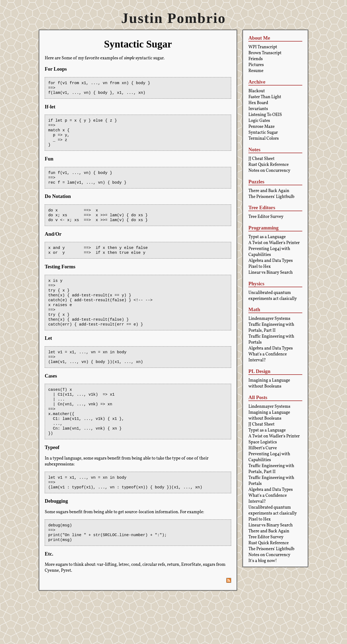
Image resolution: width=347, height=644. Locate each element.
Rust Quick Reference (269, 165)
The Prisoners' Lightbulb (271, 197)
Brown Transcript (265, 53)
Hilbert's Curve (263, 448)
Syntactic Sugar (263, 133)
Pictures (256, 65)
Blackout (257, 91)
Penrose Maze (261, 127)
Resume (256, 71)
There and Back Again (269, 191)
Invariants (258, 109)
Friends (256, 59)
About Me (259, 38)
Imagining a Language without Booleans (269, 383)
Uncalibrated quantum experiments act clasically (273, 296)
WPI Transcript (263, 47)
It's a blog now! (263, 561)
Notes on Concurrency (269, 171)
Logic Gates (259, 121)
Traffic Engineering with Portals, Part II (271, 328)
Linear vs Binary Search (271, 273)
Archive (257, 82)
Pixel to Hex (260, 267)
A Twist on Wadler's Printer (274, 243)
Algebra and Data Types (271, 261)
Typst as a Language (267, 237)
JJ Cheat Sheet (261, 159)
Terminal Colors (264, 139)
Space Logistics (263, 442)
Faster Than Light (265, 97)
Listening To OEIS (265, 115)
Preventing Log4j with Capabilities (269, 252)
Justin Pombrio (174, 18)
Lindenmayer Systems (269, 319)
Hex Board (258, 103)
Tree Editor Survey (266, 217)
